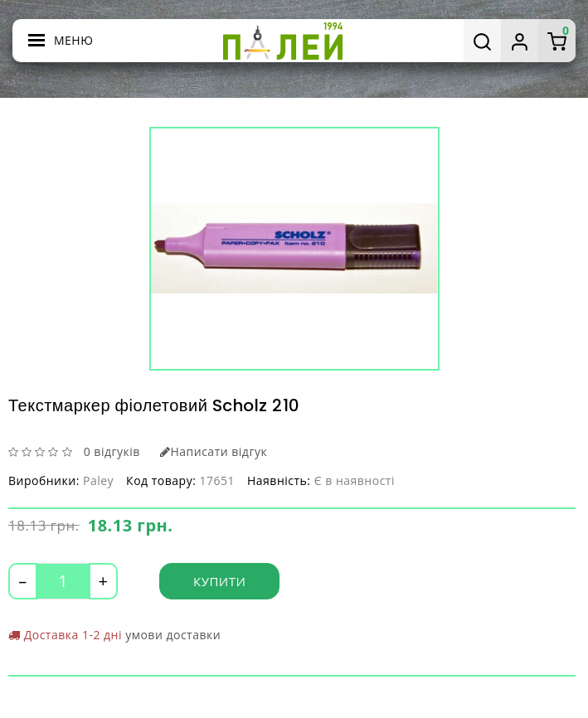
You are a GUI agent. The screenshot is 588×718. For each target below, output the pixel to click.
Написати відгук (214, 451)
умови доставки (173, 635)
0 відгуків (112, 451)
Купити (219, 581)
